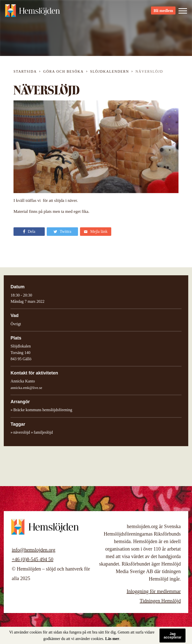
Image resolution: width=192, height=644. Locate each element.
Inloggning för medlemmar (154, 591)
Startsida (25, 72)
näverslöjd (22, 432)
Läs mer (112, 639)
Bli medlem (163, 13)
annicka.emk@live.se (26, 388)
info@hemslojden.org (33, 550)
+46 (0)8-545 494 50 (32, 559)
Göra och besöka (63, 72)
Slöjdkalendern (110, 72)
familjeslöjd (43, 432)
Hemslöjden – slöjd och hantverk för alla (32, 12)
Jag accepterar (173, 636)
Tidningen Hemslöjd (160, 601)
